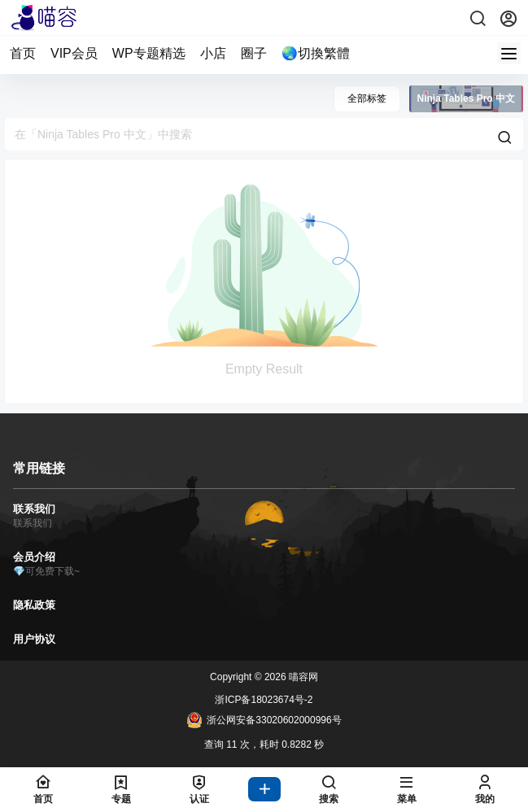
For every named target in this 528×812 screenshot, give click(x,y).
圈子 (254, 53)
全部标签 (367, 98)
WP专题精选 (149, 53)
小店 (213, 53)
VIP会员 (74, 53)
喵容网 (302, 677)
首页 (23, 53)
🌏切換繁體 (316, 53)
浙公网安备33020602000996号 (264, 720)
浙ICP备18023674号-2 (264, 700)
